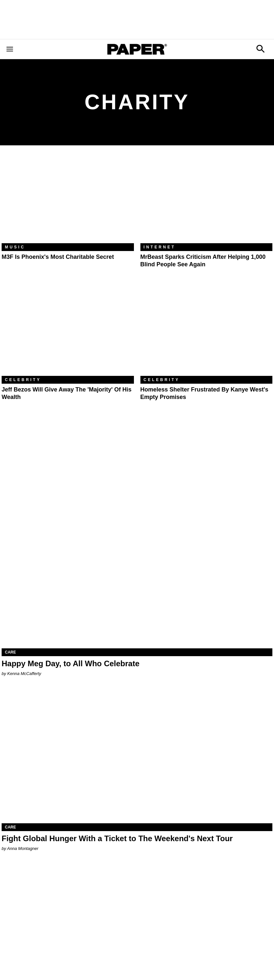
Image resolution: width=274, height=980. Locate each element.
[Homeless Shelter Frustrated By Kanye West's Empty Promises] (207, 332)
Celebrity (23, 380)
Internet (160, 247)
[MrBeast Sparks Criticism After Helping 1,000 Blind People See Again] (207, 199)
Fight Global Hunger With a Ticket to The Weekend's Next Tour (117, 838)
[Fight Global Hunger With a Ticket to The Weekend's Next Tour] (137, 755)
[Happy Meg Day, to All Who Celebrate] (137, 581)
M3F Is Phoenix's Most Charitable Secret (58, 257)
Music (15, 247)
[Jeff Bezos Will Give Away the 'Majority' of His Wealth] (68, 332)
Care (10, 652)
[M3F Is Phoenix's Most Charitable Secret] (68, 199)
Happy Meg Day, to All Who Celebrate (71, 663)
